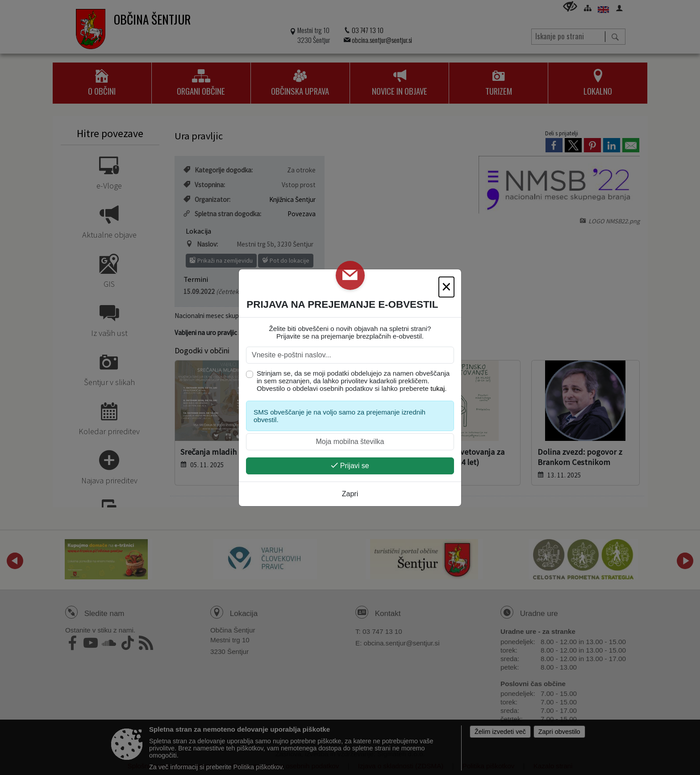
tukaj (437, 388)
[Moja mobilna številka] (350, 442)
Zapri (350, 494)
